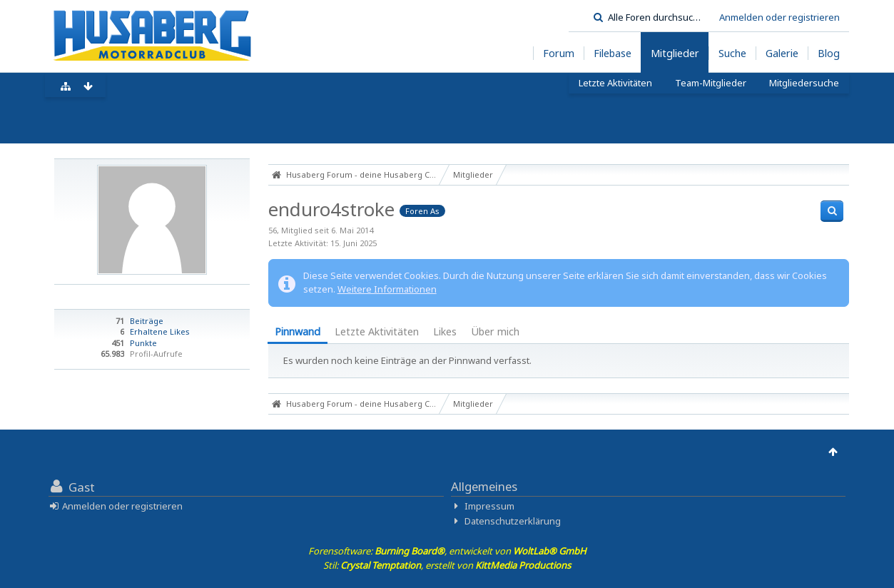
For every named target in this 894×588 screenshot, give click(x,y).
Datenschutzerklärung (513, 521)
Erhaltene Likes (160, 331)
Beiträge (147, 321)
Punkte (143, 343)
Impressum (489, 506)
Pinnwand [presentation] (298, 331)
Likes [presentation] (445, 331)
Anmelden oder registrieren (779, 17)
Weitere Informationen (387, 289)
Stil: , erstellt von (447, 565)
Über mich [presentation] (495, 331)
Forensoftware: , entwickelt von (447, 551)
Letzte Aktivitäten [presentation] (377, 331)
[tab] (298, 333)
